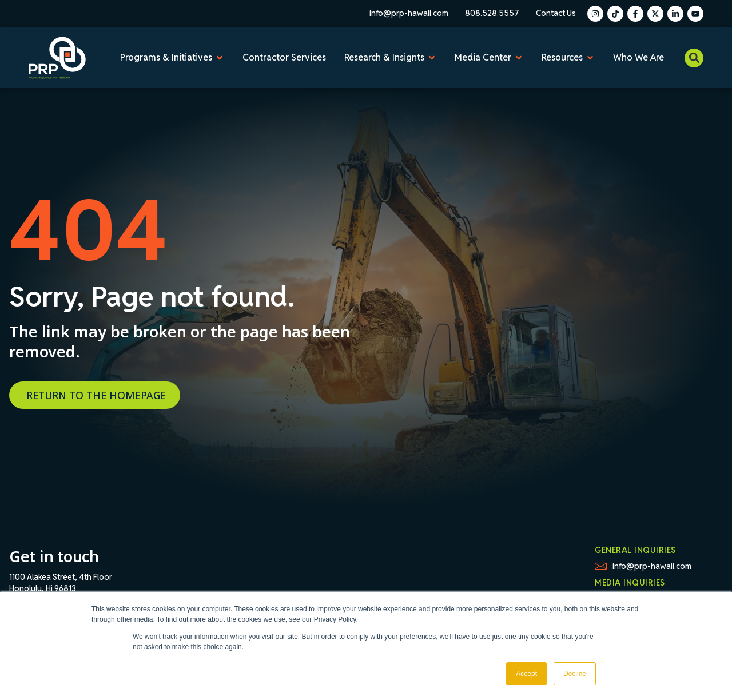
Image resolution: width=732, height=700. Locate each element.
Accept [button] (526, 674)
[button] (694, 58)
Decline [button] (575, 674)
